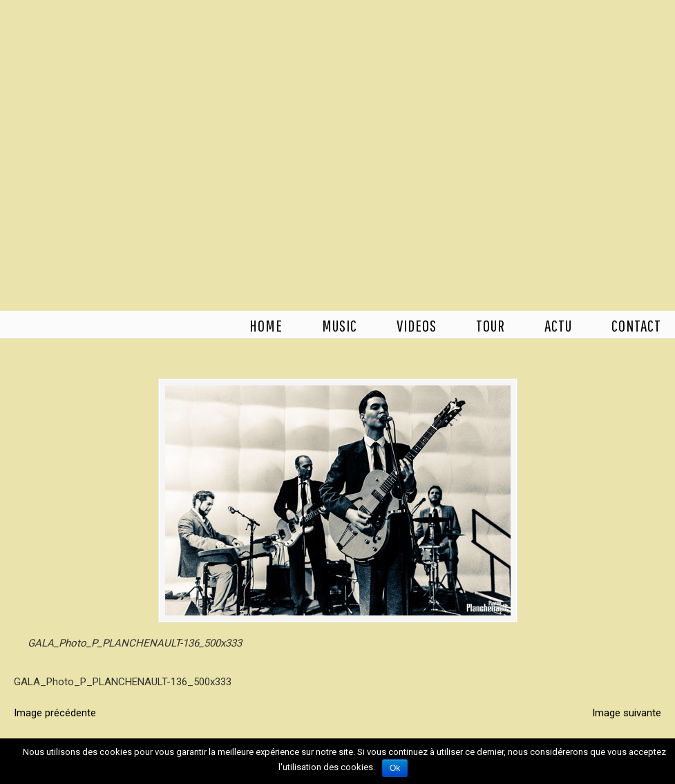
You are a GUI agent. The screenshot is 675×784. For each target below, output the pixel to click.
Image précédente (55, 713)
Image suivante (627, 713)
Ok (395, 768)
